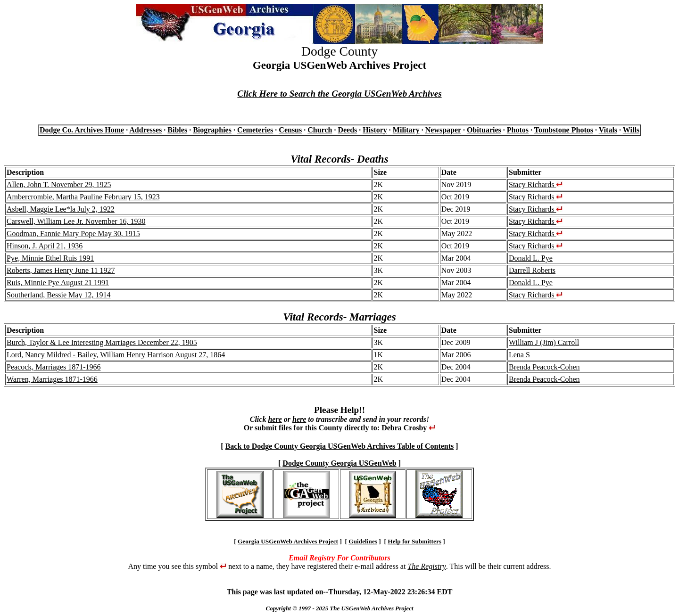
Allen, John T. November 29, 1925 (59, 185)
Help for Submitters (414, 541)
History (375, 130)
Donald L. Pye (531, 258)
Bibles (177, 130)
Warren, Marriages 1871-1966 (52, 379)
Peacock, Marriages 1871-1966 (54, 367)
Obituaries (484, 130)
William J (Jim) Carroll (544, 342)
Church (320, 130)
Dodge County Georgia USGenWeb (339, 463)
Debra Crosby (404, 428)
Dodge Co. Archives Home (82, 130)
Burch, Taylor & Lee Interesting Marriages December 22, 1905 (102, 342)
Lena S (519, 355)
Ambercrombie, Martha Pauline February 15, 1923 (83, 197)
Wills (631, 130)
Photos (518, 130)
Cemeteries (255, 130)
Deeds (347, 130)
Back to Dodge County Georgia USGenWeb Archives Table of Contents (340, 446)
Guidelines (363, 541)
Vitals (608, 130)
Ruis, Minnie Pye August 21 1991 (58, 283)
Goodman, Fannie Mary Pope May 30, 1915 (73, 234)
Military (406, 130)
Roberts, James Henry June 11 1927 (61, 270)
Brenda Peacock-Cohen (544, 367)
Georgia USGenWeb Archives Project (288, 541)
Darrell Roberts (532, 270)
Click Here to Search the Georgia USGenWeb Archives (339, 94)
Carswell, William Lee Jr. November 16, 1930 (76, 221)
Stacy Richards (536, 185)
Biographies (212, 130)
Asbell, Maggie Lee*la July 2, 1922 (61, 209)
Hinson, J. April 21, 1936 (45, 246)
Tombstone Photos (564, 130)
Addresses (145, 130)
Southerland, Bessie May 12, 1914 (58, 295)
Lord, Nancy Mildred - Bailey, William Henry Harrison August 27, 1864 (116, 355)
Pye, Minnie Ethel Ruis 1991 (50, 258)
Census (290, 130)
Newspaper (443, 130)
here (275, 419)
